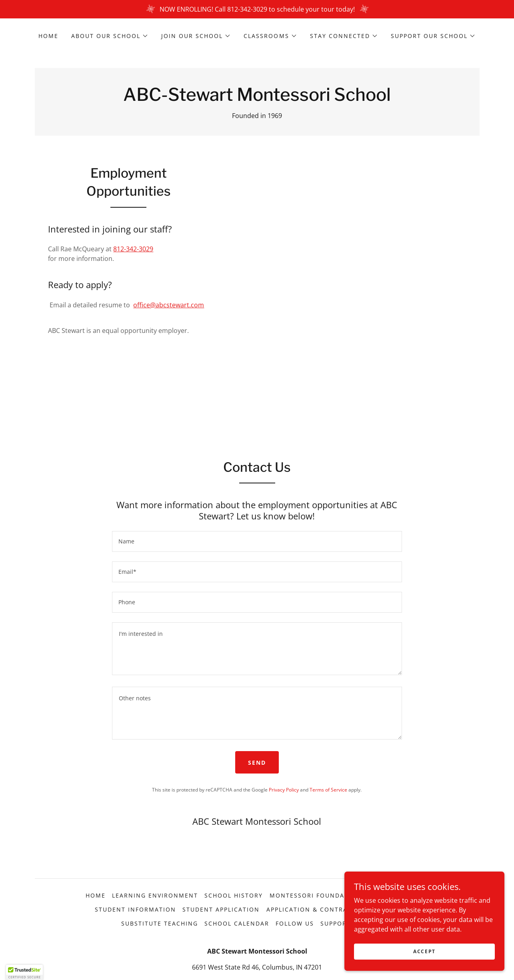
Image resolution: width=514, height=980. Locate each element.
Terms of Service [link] (328, 790)
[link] (257, 98)
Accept (424, 951)
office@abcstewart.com (169, 305)
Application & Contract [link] (311, 909)
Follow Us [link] (295, 923)
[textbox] (257, 541)
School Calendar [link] (237, 923)
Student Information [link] (135, 909)
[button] (110, 36)
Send (257, 763)
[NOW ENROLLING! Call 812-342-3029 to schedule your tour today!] (257, 9)
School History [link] (234, 895)
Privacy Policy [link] (284, 790)
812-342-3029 (133, 249)
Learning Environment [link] (155, 895)
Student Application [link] (221, 909)
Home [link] (48, 36)
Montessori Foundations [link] (317, 895)
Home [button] (96, 895)
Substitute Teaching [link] (160, 923)
